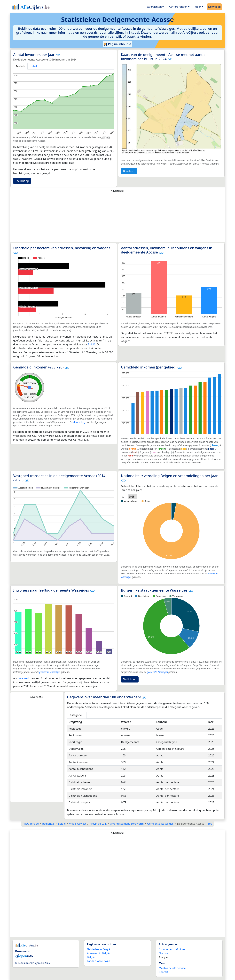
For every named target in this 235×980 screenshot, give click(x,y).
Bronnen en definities (172, 949)
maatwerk (24, 678)
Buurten (128, 171)
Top (210, 824)
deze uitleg (79, 422)
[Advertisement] (117, 218)
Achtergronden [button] (178, 7)
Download (214, 7)
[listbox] (133, 497)
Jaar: (124, 497)
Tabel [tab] (34, 66)
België (92, 344)
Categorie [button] (76, 715)
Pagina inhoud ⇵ (118, 44)
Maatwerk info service (172, 968)
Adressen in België (98, 953)
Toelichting (22, 181)
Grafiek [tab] (20, 66)
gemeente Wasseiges (50, 672)
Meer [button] (198, 7)
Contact (164, 972)
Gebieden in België (98, 949)
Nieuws (163, 953)
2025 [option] (132, 497)
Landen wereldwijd (99, 961)
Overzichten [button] (154, 7)
